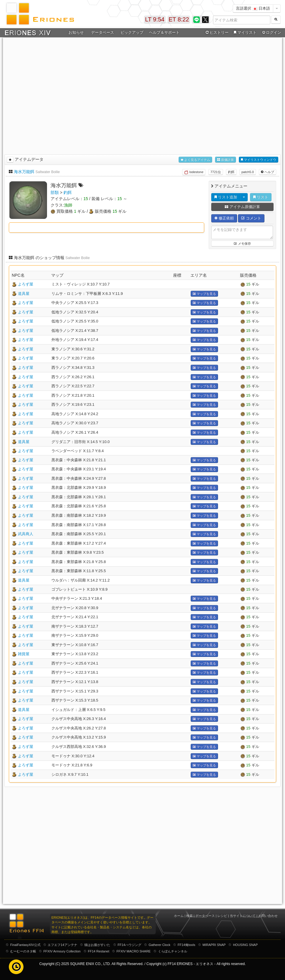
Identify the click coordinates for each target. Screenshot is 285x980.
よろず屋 (26, 284)
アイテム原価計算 (242, 207)
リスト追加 (226, 197)
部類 (55, 192)
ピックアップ (132, 32)
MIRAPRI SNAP (214, 945)
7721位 (216, 172)
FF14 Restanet (99, 951)
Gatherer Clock (160, 945)
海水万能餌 (24, 172)
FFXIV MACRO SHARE (134, 951)
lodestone (194, 172)
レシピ (222, 916)
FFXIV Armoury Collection (62, 951)
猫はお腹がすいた (97, 945)
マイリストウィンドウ (259, 160)
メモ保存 (242, 244)
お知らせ (76, 32)
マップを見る (204, 294)
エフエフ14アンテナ (62, 945)
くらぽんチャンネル (173, 951)
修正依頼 (224, 218)
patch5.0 (248, 172)
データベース (103, 32)
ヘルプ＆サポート (164, 32)
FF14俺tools (187, 945)
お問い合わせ (268, 916)
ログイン (271, 33)
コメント (251, 218)
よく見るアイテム (195, 160)
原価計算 (226, 160)
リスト (261, 197)
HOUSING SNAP (245, 945)
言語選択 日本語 (253, 8)
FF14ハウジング (129, 945)
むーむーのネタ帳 (23, 951)
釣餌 (231, 172)
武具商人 (26, 534)
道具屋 (24, 294)
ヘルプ (268, 172)
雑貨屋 (24, 654)
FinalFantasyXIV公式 (25, 945)
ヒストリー (216, 33)
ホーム (179, 916)
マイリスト (244, 33)
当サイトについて (243, 916)
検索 (190, 916)
